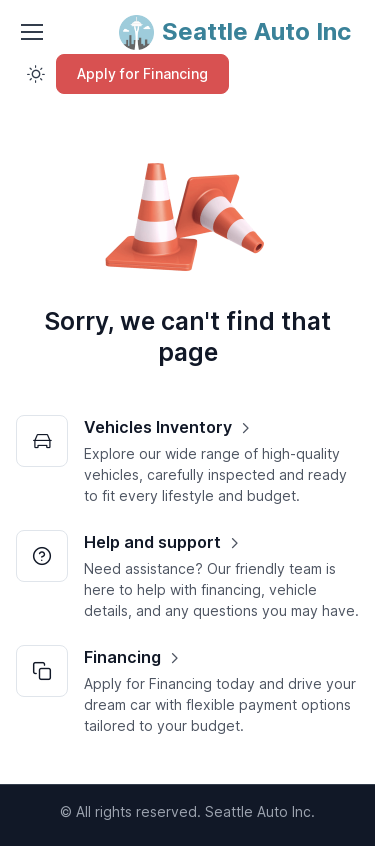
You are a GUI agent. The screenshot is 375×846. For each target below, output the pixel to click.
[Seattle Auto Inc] (235, 32)
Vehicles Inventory (158, 427)
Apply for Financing (142, 73)
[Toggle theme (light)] (36, 74)
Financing (122, 657)
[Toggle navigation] (31, 32)
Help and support (152, 542)
